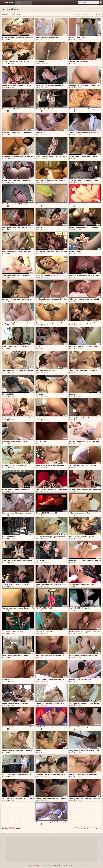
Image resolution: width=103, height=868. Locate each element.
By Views (11, 14)
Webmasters (71, 865)
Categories (20, 3)
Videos (28, 3)
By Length (18, 14)
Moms (7, 3)
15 (94, 14)
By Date (5, 14)
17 (100, 14)
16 (97, 14)
